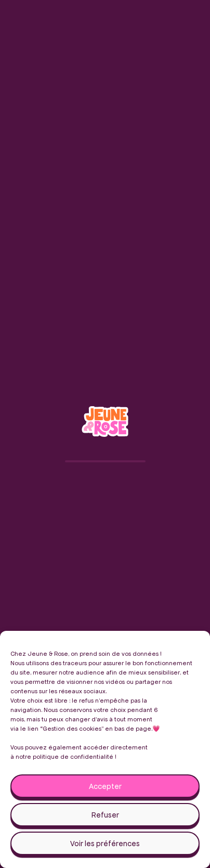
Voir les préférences (105, 844)
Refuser (105, 815)
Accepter (105, 786)
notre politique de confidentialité (64, 756)
